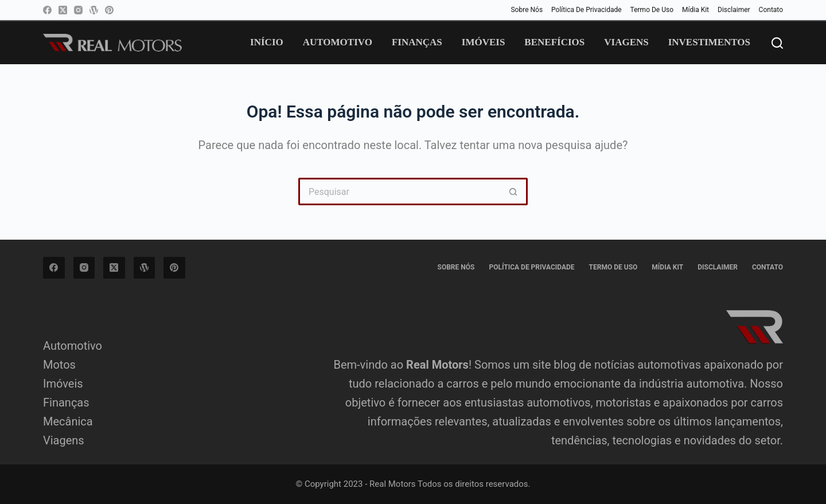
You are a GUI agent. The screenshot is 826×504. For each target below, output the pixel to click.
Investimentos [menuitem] (709, 42)
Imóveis (63, 384)
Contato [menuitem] (771, 10)
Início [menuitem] (267, 42)
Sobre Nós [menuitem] (527, 10)
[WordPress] (94, 10)
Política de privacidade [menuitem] (587, 10)
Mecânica (68, 421)
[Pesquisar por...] (399, 192)
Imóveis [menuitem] (484, 42)
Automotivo (73, 346)
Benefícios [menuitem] (554, 42)
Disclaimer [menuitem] (734, 10)
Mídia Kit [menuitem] (696, 10)
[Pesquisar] (777, 43)
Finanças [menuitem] (417, 42)
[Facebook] (47, 10)
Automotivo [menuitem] (338, 42)
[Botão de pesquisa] (514, 192)
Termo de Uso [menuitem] (652, 10)
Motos (59, 365)
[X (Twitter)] (63, 10)
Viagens (64, 440)
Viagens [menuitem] (626, 42)
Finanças (66, 403)
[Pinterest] (109, 10)
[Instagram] (78, 10)
